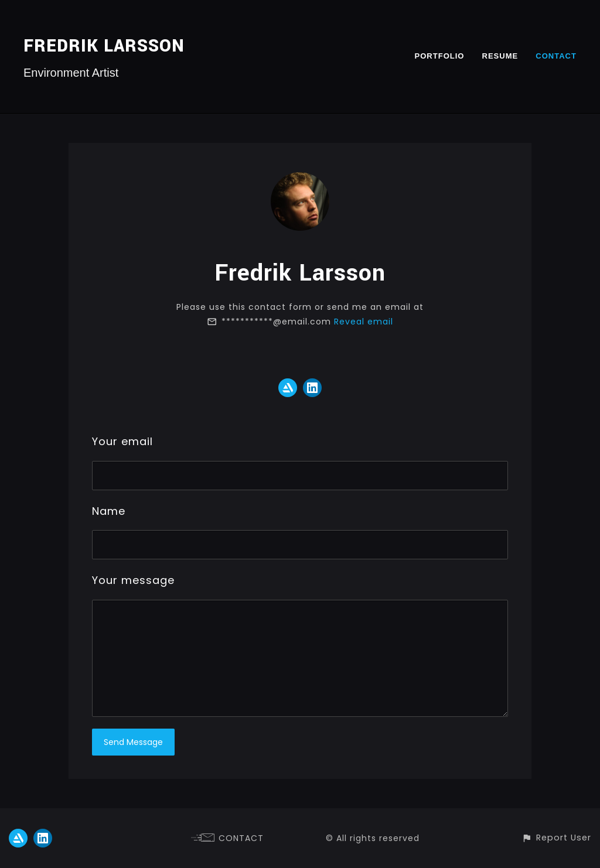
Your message (133, 580)
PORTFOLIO (439, 56)
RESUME (500, 56)
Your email (122, 441)
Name (109, 511)
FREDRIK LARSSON (104, 46)
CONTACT (556, 56)
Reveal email (364, 322)
